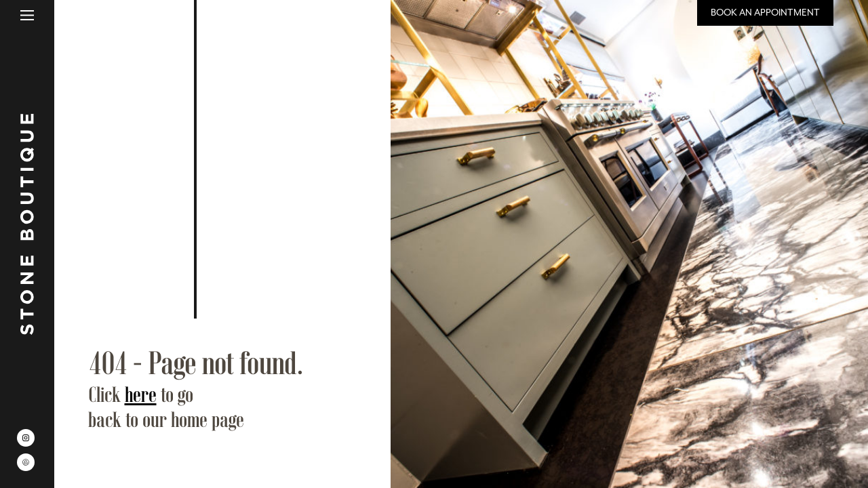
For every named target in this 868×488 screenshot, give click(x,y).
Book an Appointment (765, 13)
